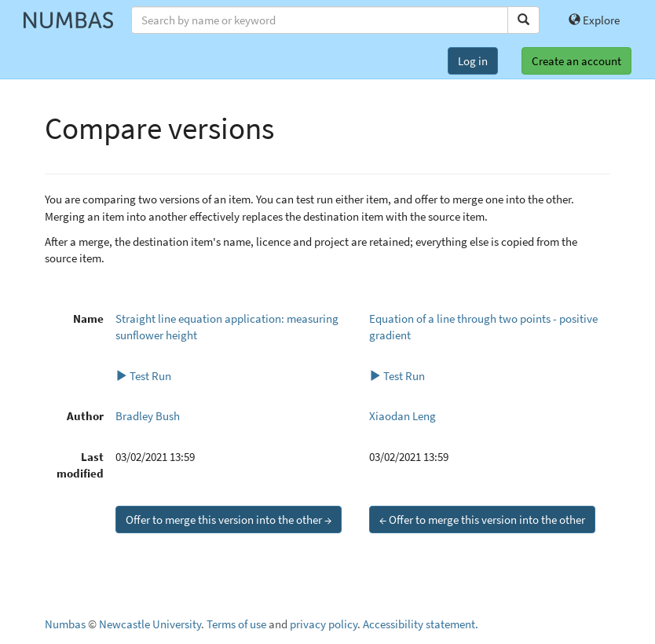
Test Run (143, 376)
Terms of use (236, 624)
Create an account (576, 61)
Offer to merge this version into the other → (229, 520)
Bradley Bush (148, 416)
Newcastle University (150, 624)
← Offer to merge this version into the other (482, 520)
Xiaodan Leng (403, 416)
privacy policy (324, 624)
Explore (594, 20)
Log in (473, 61)
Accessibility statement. (421, 624)
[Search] (523, 20)
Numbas (65, 624)
